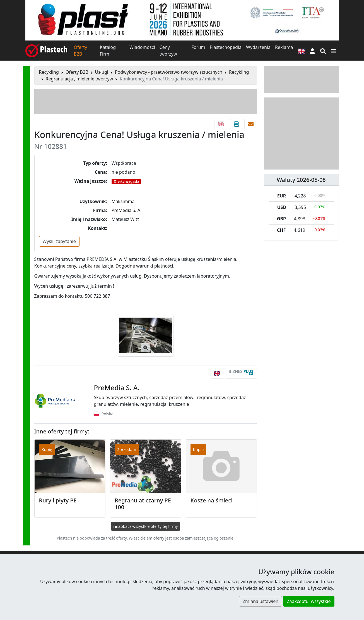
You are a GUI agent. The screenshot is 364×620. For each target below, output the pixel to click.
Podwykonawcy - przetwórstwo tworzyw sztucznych (169, 72)
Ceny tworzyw (168, 51)
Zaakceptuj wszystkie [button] (309, 601)
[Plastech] (46, 51)
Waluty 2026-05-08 (301, 180)
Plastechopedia (226, 47)
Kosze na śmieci (212, 500)
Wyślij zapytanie (59, 241)
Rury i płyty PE (58, 500)
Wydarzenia (258, 47)
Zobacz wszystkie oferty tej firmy (146, 526)
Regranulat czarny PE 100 (143, 504)
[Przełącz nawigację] (334, 51)
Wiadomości (142, 47)
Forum (198, 47)
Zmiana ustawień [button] (261, 601)
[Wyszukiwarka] (323, 51)
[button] (312, 51)
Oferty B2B (81, 51)
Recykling (49, 72)
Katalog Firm (108, 51)
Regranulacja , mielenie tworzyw (79, 79)
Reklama (284, 47)
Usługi (102, 72)
